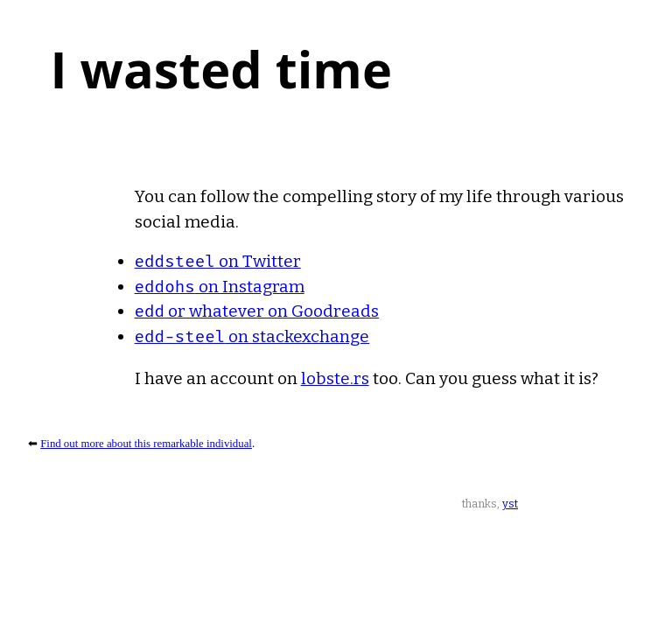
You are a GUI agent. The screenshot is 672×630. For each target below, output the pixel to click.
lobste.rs (335, 378)
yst (510, 504)
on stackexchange (252, 336)
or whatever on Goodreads (257, 311)
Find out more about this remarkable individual (146, 444)
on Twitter (218, 261)
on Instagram (220, 287)
